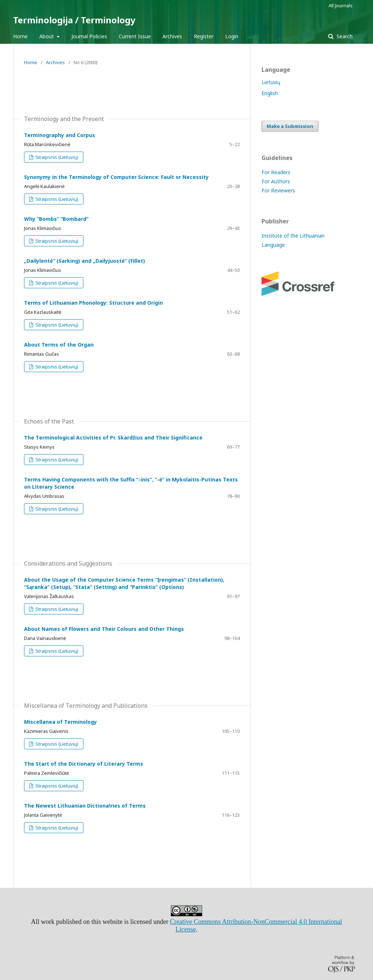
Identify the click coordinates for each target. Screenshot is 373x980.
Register (204, 36)
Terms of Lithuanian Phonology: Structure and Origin (93, 303)
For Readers (276, 172)
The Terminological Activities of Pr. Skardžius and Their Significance (113, 438)
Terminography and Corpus (60, 135)
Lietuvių (271, 82)
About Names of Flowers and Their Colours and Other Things (104, 629)
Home (20, 36)
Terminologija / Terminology (74, 20)
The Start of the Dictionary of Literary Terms (84, 764)
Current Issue (135, 36)
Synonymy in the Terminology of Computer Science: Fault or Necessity (116, 177)
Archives (172, 36)
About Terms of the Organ (59, 345)
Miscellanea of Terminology (60, 722)
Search (344, 36)
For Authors (276, 181)
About (47, 36)
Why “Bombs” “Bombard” (56, 219)
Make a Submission (290, 126)
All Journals (341, 5)
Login (232, 36)
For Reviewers (278, 190)
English (270, 93)
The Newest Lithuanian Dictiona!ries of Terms (85, 806)
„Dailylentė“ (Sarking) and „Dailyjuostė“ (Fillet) (85, 261)
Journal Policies (89, 36)
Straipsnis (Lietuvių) (56, 157)
